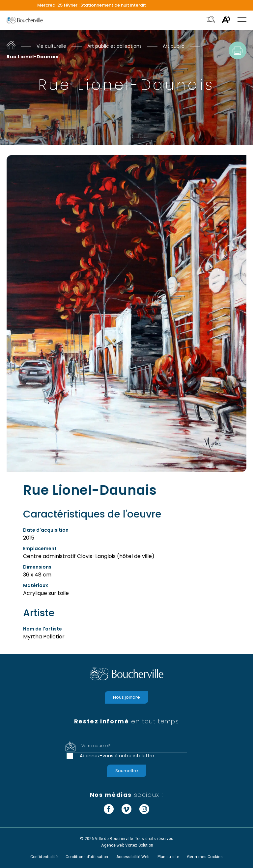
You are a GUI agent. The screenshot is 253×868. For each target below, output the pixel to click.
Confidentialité (44, 857)
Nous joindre (126, 697)
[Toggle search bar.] (211, 20)
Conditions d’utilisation (87, 857)
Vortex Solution (139, 845)
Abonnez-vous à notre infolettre (117, 756)
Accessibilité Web (133, 857)
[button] (242, 20)
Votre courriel (96, 746)
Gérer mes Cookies (205, 857)
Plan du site (168, 857)
